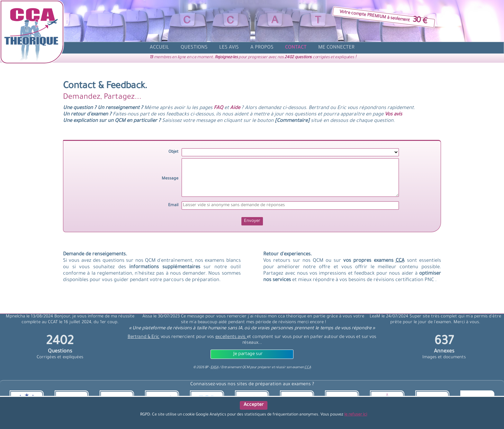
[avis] (229, 48)
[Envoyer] (252, 221)
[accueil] (159, 48)
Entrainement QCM (236, 368)
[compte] (336, 48)
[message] (290, 178)
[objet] (290, 152)
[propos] (262, 48)
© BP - (206, 368)
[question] (194, 48)
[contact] (296, 48)
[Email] (290, 205)
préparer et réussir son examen (284, 368)
